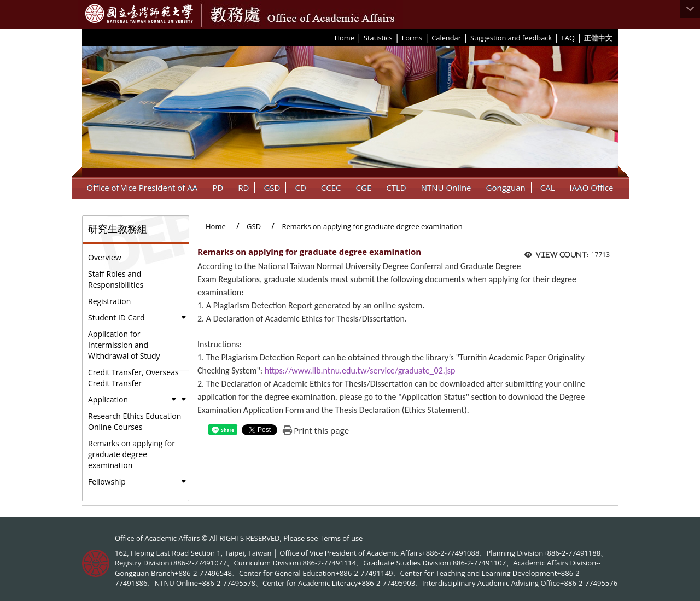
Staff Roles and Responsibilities (116, 279)
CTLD (396, 188)
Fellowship (107, 482)
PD (218, 188)
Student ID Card (116, 317)
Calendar (446, 38)
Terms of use (341, 538)
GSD (272, 188)
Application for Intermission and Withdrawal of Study (124, 345)
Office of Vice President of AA (142, 188)
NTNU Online (446, 188)
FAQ (568, 38)
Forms (412, 38)
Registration (109, 301)
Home (345, 38)
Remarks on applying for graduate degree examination (132, 454)
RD (243, 188)
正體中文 (598, 38)
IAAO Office (592, 188)
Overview (105, 257)
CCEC (331, 188)
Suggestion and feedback (511, 38)
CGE (364, 188)
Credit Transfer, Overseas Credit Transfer (133, 378)
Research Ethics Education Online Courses (135, 421)
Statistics (378, 38)
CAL (548, 188)
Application (108, 399)
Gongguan (506, 188)
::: (331, 37)
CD (300, 188)
